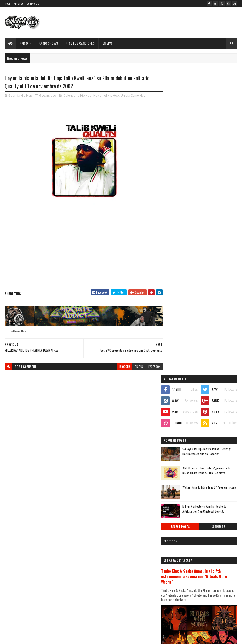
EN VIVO (108, 43)
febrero (177, 510)
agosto (177, 471)
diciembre (179, 446)
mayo (176, 491)
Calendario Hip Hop (78, 95)
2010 (176, 585)
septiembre (180, 465)
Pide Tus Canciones (80, 43)
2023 (177, 420)
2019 (176, 525)
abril (175, 497)
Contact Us (33, 4)
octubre (178, 458)
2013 (176, 565)
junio (176, 484)
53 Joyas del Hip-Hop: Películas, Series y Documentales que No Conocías (213, 158)
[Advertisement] (82, 252)
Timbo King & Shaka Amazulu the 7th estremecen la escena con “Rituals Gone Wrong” (201, 283)
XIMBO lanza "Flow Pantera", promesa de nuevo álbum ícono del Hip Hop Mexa (213, 177)
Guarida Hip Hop (84, 638)
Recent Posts (185, 233)
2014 (177, 558)
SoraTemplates (46, 638)
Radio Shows (48, 43)
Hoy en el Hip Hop (106, 95)
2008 (177, 598)
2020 (177, 440)
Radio (24, 43)
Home (7, 4)
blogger (122, 367)
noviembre (179, 452)
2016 (176, 545)
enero (176, 517)
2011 (176, 578)
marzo (176, 504)
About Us (19, 4)
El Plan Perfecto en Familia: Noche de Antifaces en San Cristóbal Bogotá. (211, 215)
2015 (176, 551)
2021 (176, 433)
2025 (177, 406)
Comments (220, 233)
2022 (177, 426)
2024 (177, 413)
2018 (176, 531)
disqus (136, 367)
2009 (177, 591)
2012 (176, 571)
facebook (151, 367)
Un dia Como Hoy (133, 95)
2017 (176, 538)
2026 (177, 400)
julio (175, 478)
